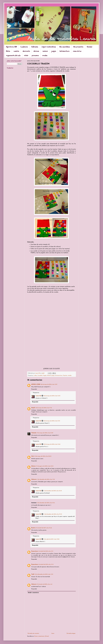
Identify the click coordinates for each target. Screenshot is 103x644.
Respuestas (36, 393)
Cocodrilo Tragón (42, 376)
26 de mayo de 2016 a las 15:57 (49, 384)
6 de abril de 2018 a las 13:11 (46, 551)
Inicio (53, 633)
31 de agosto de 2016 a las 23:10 (45, 466)
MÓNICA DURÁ (36, 384)
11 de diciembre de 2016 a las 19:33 (53, 514)
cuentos (16, 51)
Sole (33, 456)
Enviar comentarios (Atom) (42, 636)
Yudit (33, 574)
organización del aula (13, 55)
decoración (26, 51)
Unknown (34, 479)
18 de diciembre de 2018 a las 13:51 (44, 574)
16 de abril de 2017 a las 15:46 (44, 528)
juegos (54, 51)
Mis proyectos (78, 47)
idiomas (36, 51)
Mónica (33, 466)
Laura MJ (38, 396)
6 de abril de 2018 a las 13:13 (46, 564)
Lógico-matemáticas (49, 47)
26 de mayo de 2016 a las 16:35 (52, 396)
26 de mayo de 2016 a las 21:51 (52, 421)
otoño (26, 55)
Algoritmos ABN (11, 47)
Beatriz (33, 528)
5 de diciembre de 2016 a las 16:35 (53, 491)
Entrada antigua (71, 633)
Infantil (49, 376)
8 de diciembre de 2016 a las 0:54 (46, 503)
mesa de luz (77, 51)
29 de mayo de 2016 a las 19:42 (52, 444)
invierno (45, 51)
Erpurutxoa (35, 551)
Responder (34, 389)
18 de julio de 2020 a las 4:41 (45, 584)
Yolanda (34, 433)
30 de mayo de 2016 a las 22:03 (43, 456)
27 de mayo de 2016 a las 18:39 (45, 433)
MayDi (33, 408)
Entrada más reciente (33, 633)
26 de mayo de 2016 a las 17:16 (44, 408)
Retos (8, 51)
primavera (35, 55)
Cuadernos (24, 47)
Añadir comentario (33, 593)
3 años (35, 376)
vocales (45, 55)
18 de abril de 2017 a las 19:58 (51, 539)
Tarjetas (65, 376)
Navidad (89, 47)
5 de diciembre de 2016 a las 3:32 (46, 479)
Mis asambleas (65, 47)
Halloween (35, 47)
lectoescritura (64, 51)
